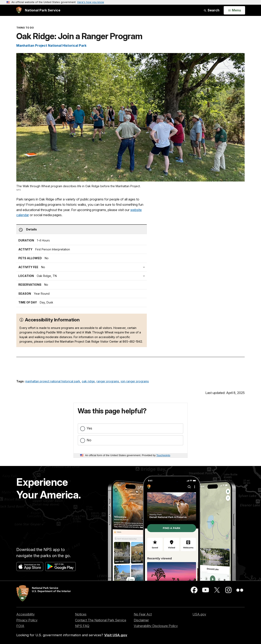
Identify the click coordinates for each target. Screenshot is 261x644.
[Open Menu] (234, 10)
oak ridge (88, 381)
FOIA (20, 626)
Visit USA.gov (116, 635)
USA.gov (199, 614)
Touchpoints (163, 455)
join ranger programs (135, 381)
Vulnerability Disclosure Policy (156, 626)
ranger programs (108, 381)
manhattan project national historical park (53, 381)
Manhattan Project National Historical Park (51, 45)
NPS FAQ (82, 626)
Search (211, 10)
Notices (81, 614)
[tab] (83, 267)
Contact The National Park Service (101, 620)
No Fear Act (143, 614)
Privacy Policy (27, 620)
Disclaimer (141, 620)
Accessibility (25, 614)
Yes (89, 428)
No (89, 440)
